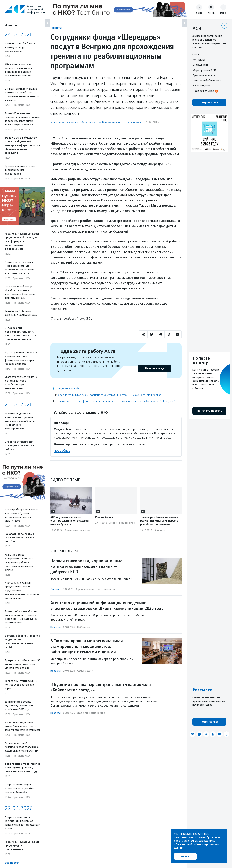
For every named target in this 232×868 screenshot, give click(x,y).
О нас (196, 54)
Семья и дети (85, 671)
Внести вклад (154, 368)
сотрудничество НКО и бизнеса (126, 395)
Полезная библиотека (207, 80)
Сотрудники (200, 65)
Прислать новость (204, 75)
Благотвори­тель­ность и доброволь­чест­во (76, 122)
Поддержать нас (203, 91)
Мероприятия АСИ (204, 70)
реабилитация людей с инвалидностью (82, 395)
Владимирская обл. (69, 388)
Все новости (13, 863)
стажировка (154, 395)
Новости (56, 28)
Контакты (199, 60)
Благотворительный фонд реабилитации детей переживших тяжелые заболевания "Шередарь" (116, 401)
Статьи (55, 589)
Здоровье (160, 530)
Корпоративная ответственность (122, 122)
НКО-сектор (84, 627)
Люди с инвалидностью (78, 530)
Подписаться (209, 102)
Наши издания (201, 86)
